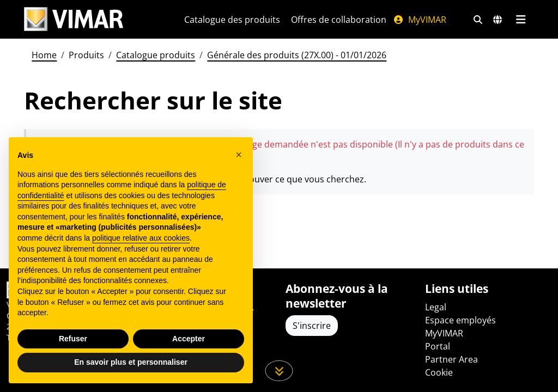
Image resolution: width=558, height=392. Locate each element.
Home (44, 55)
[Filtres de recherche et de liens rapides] (478, 20)
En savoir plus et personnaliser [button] (131, 362)
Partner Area (451, 359)
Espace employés (460, 320)
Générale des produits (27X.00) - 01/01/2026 (297, 55)
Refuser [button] (73, 339)
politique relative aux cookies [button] (141, 238)
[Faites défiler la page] (279, 371)
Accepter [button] (189, 339)
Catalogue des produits (232, 20)
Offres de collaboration (339, 20)
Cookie (439, 372)
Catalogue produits (156, 55)
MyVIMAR (420, 20)
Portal (438, 346)
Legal (436, 307)
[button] (239, 155)
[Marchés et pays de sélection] (498, 20)
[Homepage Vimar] (74, 19)
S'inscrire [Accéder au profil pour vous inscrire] (312, 326)
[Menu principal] (521, 20)
